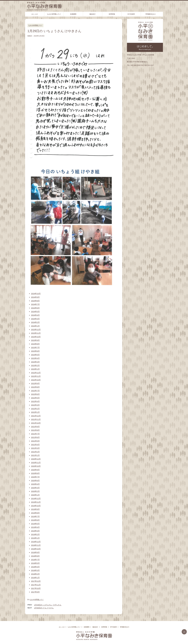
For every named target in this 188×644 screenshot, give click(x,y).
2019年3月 (35, 531)
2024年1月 (35, 326)
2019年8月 (35, 513)
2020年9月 (35, 470)
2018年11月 (36, 545)
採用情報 (112, 14)
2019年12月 (36, 498)
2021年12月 (36, 416)
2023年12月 (36, 329)
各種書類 (73, 14)
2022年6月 (35, 394)
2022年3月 (35, 405)
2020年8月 (35, 473)
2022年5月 (35, 398)
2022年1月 (35, 412)
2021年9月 (35, 427)
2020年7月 (35, 477)
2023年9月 (35, 340)
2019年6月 (35, 520)
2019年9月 (35, 509)
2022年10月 (36, 380)
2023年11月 (36, 333)
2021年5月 (35, 441)
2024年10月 (36, 294)
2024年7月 (35, 304)
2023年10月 (36, 337)
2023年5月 (35, 355)
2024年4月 (35, 315)
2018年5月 (35, 563)
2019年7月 (35, 516)
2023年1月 (35, 369)
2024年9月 (35, 297)
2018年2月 (35, 574)
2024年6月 (35, 308)
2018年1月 (35, 578)
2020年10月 (36, 466)
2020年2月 (35, 491)
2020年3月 (35, 488)
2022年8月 (35, 387)
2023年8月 (35, 344)
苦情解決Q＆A (150, 14)
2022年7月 (35, 391)
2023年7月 (35, 347)
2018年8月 (35, 556)
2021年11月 (36, 419)
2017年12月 (36, 581)
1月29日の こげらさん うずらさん (48, 605)
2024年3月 (35, 319)
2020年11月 (36, 463)
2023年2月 (35, 365)
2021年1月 (35, 455)
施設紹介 (93, 14)
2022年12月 (36, 373)
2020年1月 (35, 495)
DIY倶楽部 (131, 14)
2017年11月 (36, 585)
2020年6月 (35, 480)
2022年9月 (35, 383)
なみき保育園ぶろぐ (54, 14)
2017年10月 (36, 588)
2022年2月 (35, 409)
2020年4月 (35, 484)
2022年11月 (36, 376)
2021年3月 (35, 448)
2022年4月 (35, 401)
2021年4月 (35, 445)
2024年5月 (35, 312)
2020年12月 (36, 459)
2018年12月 (36, 542)
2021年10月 (36, 423)
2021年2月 (35, 452)
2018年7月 (35, 560)
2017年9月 (35, 592)
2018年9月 (35, 552)
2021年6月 (35, 437)
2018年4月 (35, 567)
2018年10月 (36, 549)
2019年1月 (35, 538)
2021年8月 (35, 430)
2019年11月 (36, 502)
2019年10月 (36, 506)
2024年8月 (35, 301)
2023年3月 (35, 362)
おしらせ (35, 14)
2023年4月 (35, 358)
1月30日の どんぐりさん (44, 608)
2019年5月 (35, 524)
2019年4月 (35, 527)
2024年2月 (35, 322)
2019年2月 (35, 534)
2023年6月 (35, 351)
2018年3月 (35, 570)
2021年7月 (35, 434)
